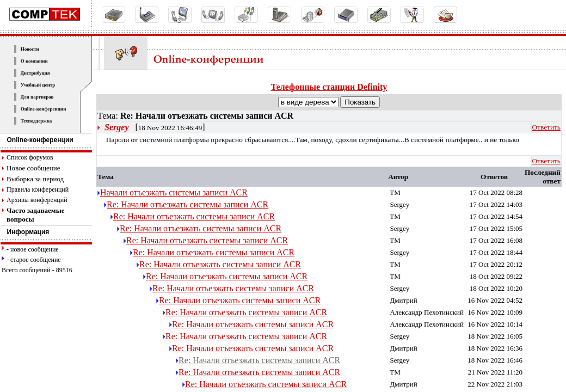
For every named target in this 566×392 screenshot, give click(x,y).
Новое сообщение (33, 168)
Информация (25, 232)
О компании (34, 61)
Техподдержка (36, 121)
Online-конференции (44, 109)
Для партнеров (37, 97)
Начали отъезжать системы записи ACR (174, 192)
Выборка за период (35, 179)
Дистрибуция (35, 73)
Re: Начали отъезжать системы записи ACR (187, 204)
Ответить (546, 127)
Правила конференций (38, 189)
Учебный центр (38, 85)
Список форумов (30, 157)
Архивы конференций (37, 200)
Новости (30, 49)
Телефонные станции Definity (329, 87)
